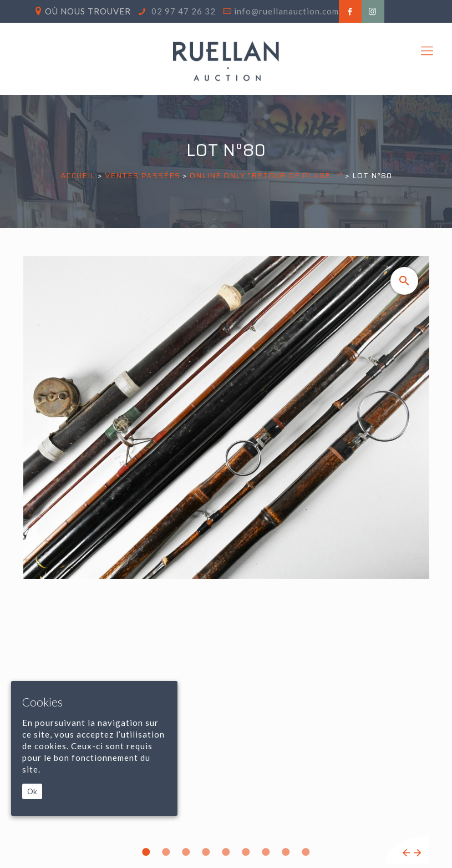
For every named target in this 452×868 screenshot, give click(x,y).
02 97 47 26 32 (182, 11)
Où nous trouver (88, 11)
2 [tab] (166, 852)
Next (417, 853)
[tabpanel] (226, 560)
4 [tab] (206, 852)
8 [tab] (286, 852)
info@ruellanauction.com (286, 11)
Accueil (78, 175)
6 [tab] (246, 852)
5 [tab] (226, 852)
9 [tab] (306, 852)
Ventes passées (143, 175)
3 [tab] (186, 852)
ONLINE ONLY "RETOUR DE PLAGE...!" (266, 175)
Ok (32, 791)
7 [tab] (266, 852)
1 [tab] (146, 852)
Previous (406, 853)
